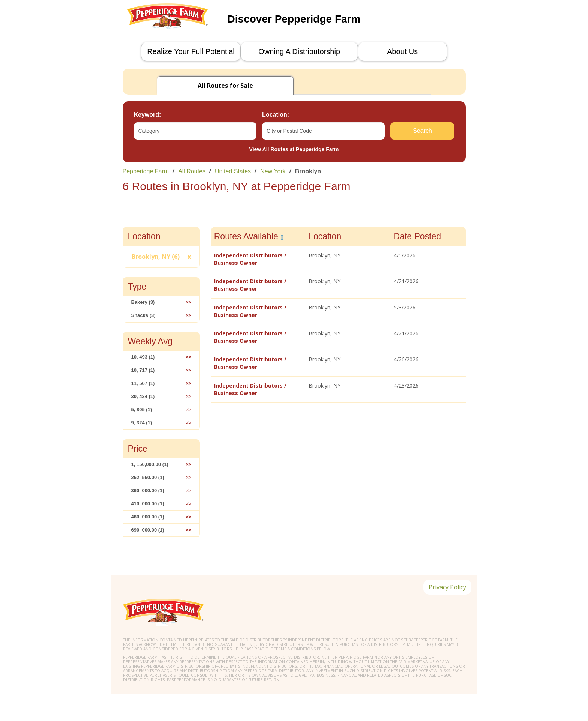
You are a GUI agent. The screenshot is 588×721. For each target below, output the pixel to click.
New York (273, 171)
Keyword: (148, 115)
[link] (294, 171)
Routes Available (246, 236)
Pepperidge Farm (146, 171)
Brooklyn (308, 171)
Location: (276, 115)
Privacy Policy (447, 588)
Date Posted (418, 236)
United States (233, 171)
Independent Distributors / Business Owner (250, 259)
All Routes (192, 171)
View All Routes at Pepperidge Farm (294, 149)
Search (422, 131)
